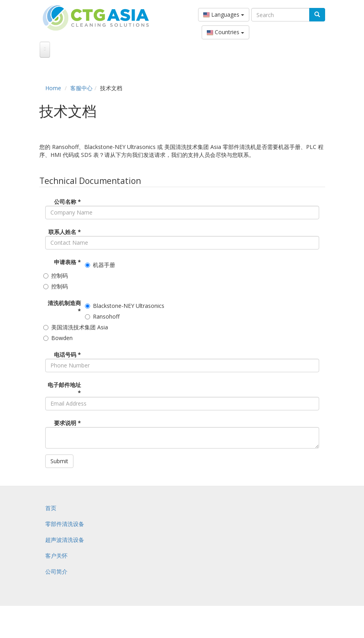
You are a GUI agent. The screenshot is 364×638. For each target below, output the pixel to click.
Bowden (59, 338)
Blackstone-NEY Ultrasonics (126, 306)
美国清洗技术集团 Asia (77, 327)
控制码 (57, 275)
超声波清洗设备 (65, 540)
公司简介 (56, 571)
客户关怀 (56, 556)
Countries (225, 32)
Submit (59, 461)
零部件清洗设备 (65, 524)
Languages (224, 15)
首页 (51, 508)
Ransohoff (103, 316)
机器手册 (101, 265)
